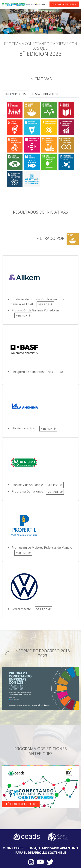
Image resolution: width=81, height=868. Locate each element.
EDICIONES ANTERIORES (64, 4)
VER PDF (44, 304)
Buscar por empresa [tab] (45, 94)
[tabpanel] (40, 144)
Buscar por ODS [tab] (16, 94)
